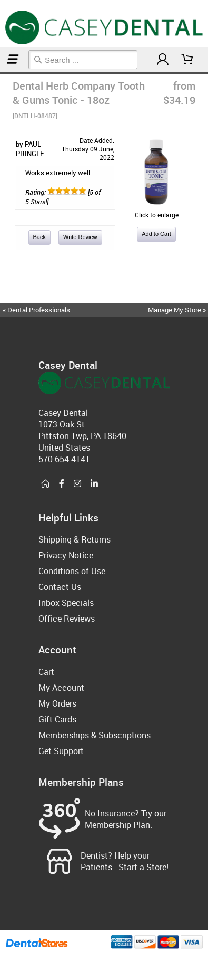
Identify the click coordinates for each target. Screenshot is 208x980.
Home (2, 73)
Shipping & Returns (75, 539)
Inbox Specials (66, 603)
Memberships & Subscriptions (95, 735)
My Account (61, 688)
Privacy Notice (66, 555)
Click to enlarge (156, 211)
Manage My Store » (178, 310)
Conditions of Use (72, 571)
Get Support (61, 751)
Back (39, 237)
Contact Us (60, 587)
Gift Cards (57, 719)
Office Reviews (67, 619)
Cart (46, 672)
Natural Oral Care (5, 73)
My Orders (57, 703)
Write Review (80, 237)
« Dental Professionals (36, 310)
